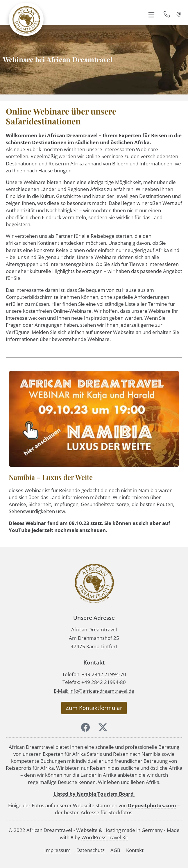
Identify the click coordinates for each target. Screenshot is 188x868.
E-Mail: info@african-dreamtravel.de (94, 691)
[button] (151, 14)
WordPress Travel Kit (105, 837)
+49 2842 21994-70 (104, 674)
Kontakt (135, 850)
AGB (115, 850)
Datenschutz (91, 850)
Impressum (58, 850)
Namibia (148, 490)
